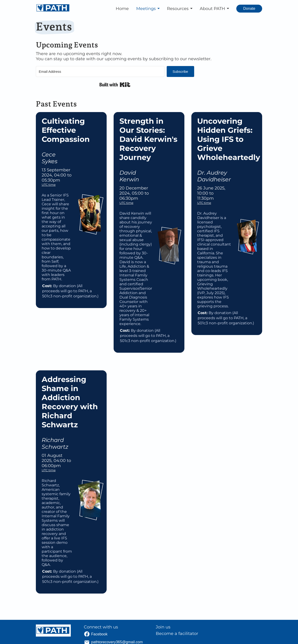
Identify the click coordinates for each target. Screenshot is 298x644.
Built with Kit (115, 85)
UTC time (49, 185)
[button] (149, 9)
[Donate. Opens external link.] (249, 9)
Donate (249, 8)
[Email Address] (100, 71)
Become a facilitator (177, 634)
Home (122, 9)
